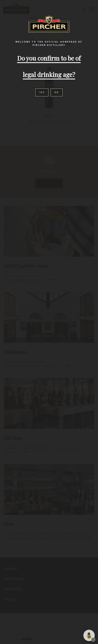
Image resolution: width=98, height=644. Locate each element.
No (57, 92)
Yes (42, 92)
